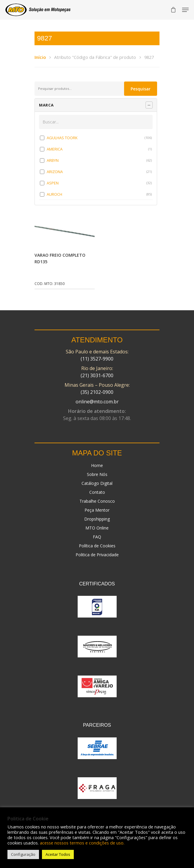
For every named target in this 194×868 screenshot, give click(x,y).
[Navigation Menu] (185, 10)
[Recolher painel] (149, 105)
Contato (97, 492)
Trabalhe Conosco (97, 501)
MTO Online (97, 528)
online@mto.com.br (97, 402)
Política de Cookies (97, 546)
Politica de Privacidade (97, 555)
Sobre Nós (97, 474)
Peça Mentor (97, 510)
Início (40, 57)
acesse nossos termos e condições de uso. (82, 843)
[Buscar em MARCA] (96, 122)
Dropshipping (97, 519)
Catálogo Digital (97, 483)
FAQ (97, 537)
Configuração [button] (23, 854)
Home (97, 465)
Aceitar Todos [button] (58, 854)
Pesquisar (141, 89)
